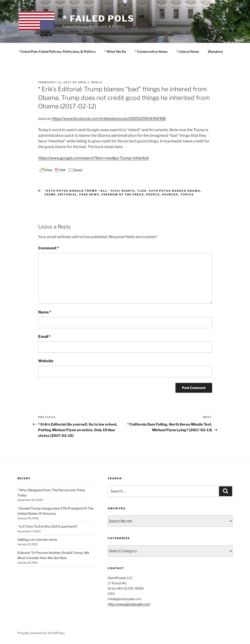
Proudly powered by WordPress (41, 633)
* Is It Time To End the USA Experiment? (47, 526)
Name (45, 312)
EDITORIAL (67, 194)
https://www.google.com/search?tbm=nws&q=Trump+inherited (93, 158)
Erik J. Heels (91, 82)
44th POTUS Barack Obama (175, 191)
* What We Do (115, 51)
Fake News (89, 194)
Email (44, 337)
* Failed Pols (98, 19)
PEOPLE (153, 194)
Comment (49, 248)
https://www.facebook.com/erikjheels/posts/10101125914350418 (109, 119)
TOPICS (187, 194)
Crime (50, 194)
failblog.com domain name (37, 539)
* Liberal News (188, 51)
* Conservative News (151, 51)
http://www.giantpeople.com (129, 604)
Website (46, 361)
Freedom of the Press (123, 194)
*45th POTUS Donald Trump (71, 191)
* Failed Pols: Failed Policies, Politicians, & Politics (57, 51)
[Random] (215, 51)
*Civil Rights (122, 191)
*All (103, 191)
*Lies (142, 191)
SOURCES (170, 194)
